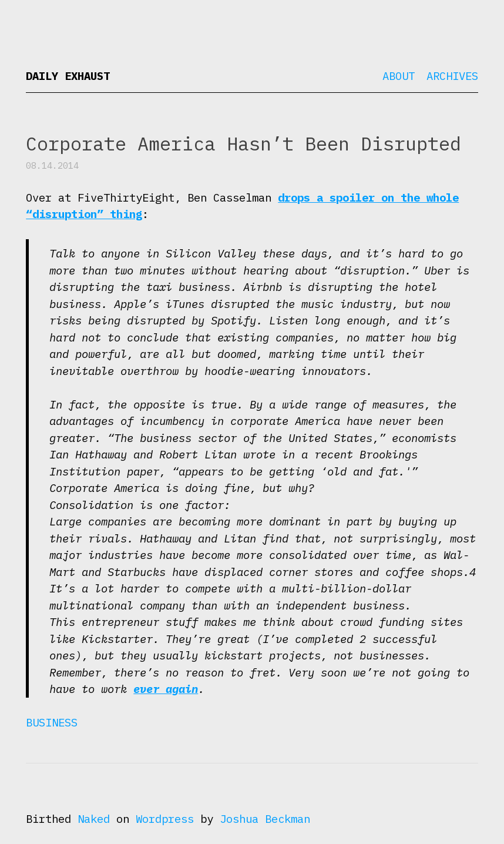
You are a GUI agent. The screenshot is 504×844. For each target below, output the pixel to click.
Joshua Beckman (265, 819)
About (399, 76)
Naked (94, 819)
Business (52, 722)
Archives (452, 76)
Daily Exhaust (68, 76)
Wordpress (165, 819)
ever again (166, 689)
